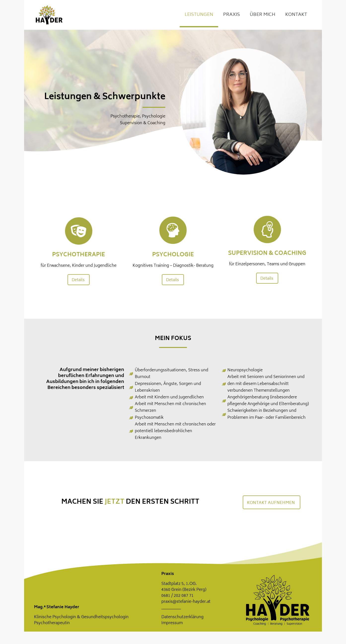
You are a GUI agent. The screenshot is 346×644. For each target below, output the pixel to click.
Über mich (262, 15)
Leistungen (199, 15)
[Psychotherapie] (79, 231)
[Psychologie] (173, 230)
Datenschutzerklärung (182, 617)
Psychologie (173, 255)
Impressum (172, 623)
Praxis (231, 15)
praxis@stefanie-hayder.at (186, 602)
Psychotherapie (79, 255)
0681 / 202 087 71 (177, 596)
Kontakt (296, 15)
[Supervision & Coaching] (267, 229)
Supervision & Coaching (267, 254)
